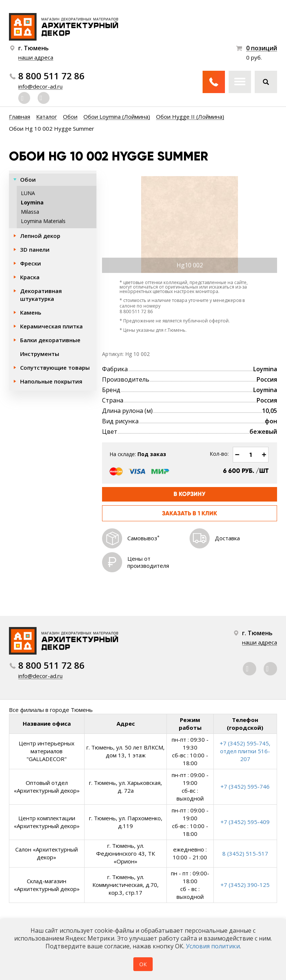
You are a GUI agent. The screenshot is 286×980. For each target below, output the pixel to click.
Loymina (32, 202)
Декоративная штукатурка (41, 295)
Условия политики (213, 946)
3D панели (35, 249)
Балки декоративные (50, 340)
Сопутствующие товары (55, 367)
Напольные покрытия (51, 381)
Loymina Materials (43, 221)
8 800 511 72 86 (51, 76)
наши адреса (36, 57)
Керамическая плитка (51, 326)
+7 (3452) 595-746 (245, 786)
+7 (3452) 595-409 (245, 822)
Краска (30, 277)
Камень (31, 312)
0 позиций (262, 48)
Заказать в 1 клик (190, 513)
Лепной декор (40, 236)
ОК (143, 964)
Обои (28, 179)
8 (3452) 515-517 (245, 853)
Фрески (31, 263)
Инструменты (40, 354)
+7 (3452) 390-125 (245, 885)
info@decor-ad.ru (40, 86)
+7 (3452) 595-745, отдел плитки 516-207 (245, 751)
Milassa (30, 212)
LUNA (28, 193)
